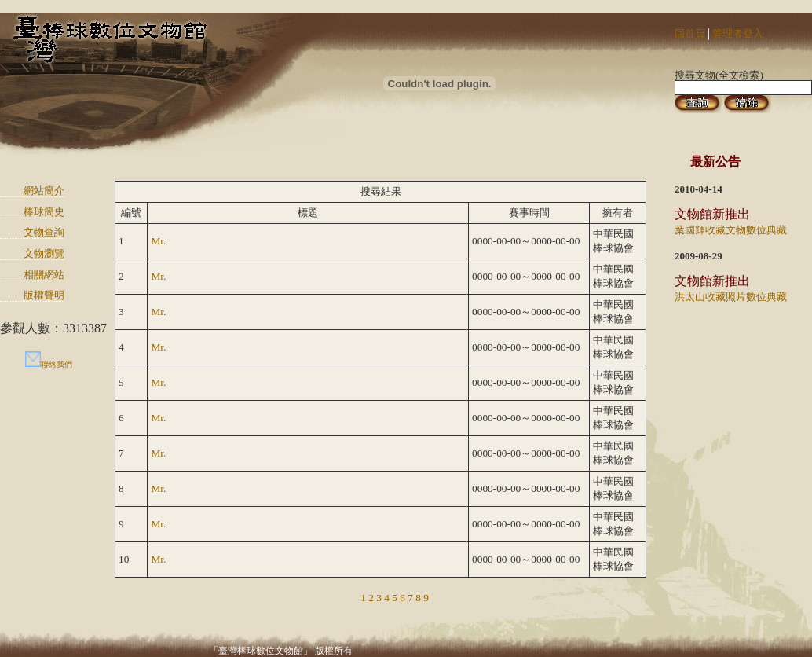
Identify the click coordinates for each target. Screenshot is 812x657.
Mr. (158, 241)
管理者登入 (738, 33)
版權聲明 (44, 295)
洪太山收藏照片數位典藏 (731, 297)
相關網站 (44, 275)
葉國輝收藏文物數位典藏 (731, 230)
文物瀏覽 (44, 253)
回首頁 (690, 33)
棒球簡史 (44, 212)
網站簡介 (44, 191)
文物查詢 (44, 232)
